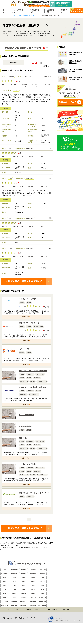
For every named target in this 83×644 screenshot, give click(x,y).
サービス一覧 (31, 639)
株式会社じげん (19, 639)
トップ (13, 16)
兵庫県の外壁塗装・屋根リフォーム (28, 16)
